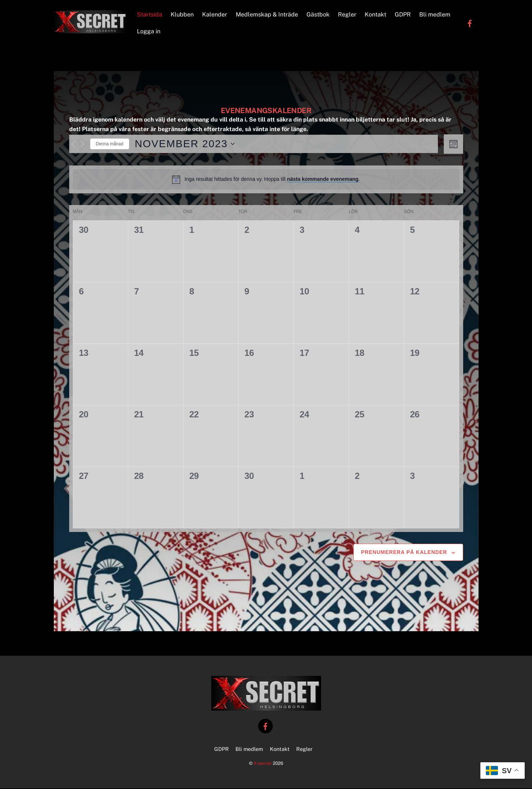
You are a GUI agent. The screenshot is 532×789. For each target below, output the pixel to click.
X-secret (263, 764)
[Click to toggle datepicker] (185, 145)
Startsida (150, 15)
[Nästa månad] (83, 145)
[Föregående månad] (73, 145)
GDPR (403, 15)
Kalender (215, 15)
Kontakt (376, 15)
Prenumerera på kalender (404, 553)
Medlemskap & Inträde (267, 15)
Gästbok (318, 15)
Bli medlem (436, 15)
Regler (347, 15)
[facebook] (470, 23)
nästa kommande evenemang (323, 180)
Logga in (149, 32)
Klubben (183, 15)
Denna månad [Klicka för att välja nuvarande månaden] (110, 145)
